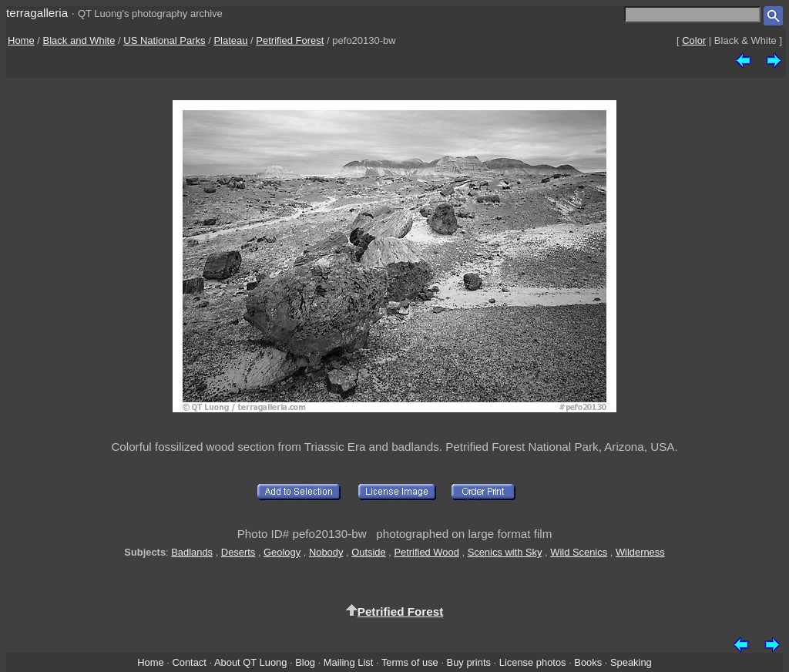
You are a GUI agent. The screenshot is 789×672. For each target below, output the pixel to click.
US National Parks (164, 40)
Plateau (230, 40)
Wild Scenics (579, 552)
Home (21, 40)
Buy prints (469, 662)
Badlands (192, 552)
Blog (305, 662)
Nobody (326, 552)
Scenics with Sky (505, 552)
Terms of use (410, 662)
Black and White (79, 40)
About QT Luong (250, 662)
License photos (533, 662)
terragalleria (37, 13)
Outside (368, 552)
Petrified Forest (290, 40)
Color (694, 40)
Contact (189, 662)
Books (588, 662)
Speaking (631, 662)
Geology (282, 552)
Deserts (238, 552)
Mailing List (349, 662)
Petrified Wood (426, 552)
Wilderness (640, 552)
